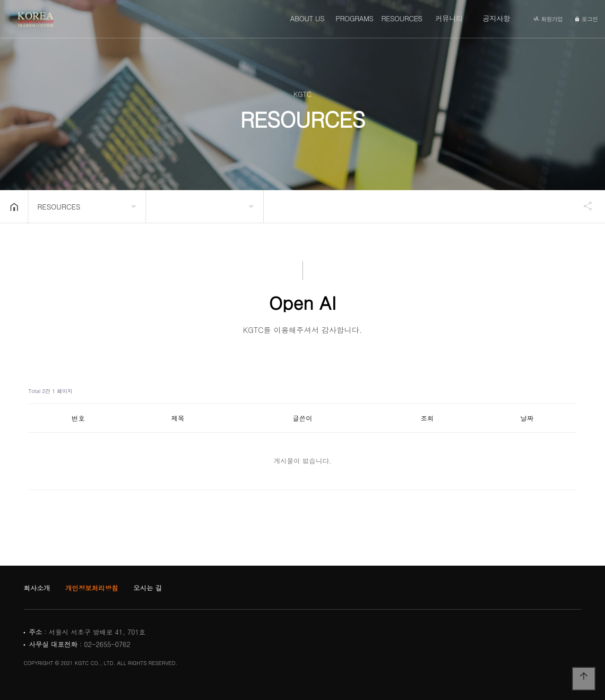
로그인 (586, 19)
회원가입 (548, 19)
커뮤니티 (449, 18)
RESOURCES (402, 18)
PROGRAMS (354, 18)
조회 (427, 418)
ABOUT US (307, 18)
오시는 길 (148, 588)
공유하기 (583, 206)
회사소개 (37, 588)
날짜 (527, 418)
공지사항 (496, 18)
